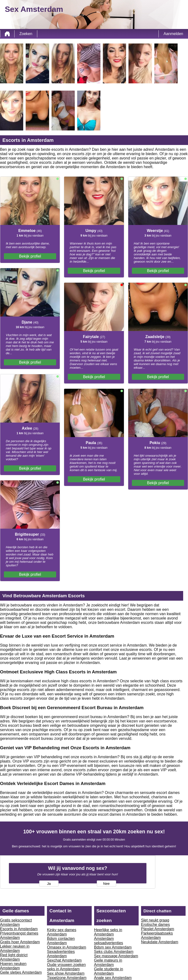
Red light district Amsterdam (14, 957)
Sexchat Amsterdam (64, 960)
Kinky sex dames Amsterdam (62, 932)
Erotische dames (155, 925)
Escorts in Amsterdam (19, 929)
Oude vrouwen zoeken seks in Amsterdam (66, 967)
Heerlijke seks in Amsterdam (108, 932)
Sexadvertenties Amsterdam (61, 954)
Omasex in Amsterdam (67, 947)
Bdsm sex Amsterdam (113, 947)
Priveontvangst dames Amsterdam (19, 935)
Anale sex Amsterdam (113, 978)
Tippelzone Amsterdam (67, 978)
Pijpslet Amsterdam (158, 929)
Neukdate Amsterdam (160, 942)
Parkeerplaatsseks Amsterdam (157, 935)
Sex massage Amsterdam (116, 956)
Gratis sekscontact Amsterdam (16, 922)
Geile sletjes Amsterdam (21, 972)
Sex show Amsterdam (66, 973)
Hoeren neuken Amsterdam (13, 966)
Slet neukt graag (155, 920)
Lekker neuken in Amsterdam (15, 948)
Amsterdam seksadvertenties (109, 941)
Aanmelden (173, 34)
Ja (49, 884)
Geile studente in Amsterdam (109, 971)
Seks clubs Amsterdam (114, 952)
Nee (106, 884)
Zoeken (26, 34)
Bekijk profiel (30, 256)
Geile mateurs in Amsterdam (108, 962)
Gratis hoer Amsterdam (20, 942)
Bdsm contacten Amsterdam (61, 941)
